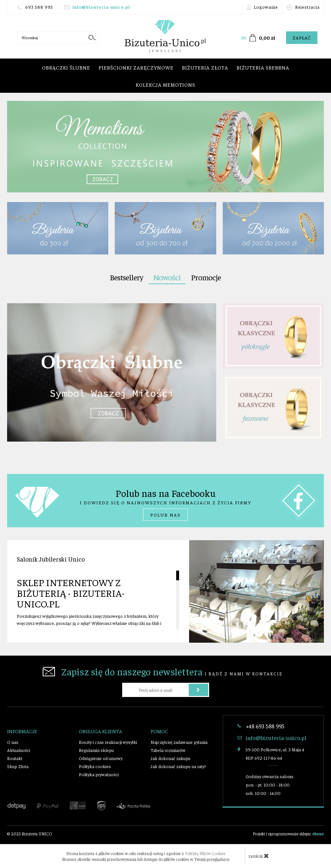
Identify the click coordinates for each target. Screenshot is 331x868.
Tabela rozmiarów (168, 750)
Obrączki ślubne (66, 67)
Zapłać (302, 38)
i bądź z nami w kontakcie (163, 671)
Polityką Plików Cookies (205, 853)
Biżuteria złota (205, 67)
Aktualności (19, 750)
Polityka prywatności (99, 774)
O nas (13, 742)
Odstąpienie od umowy (101, 758)
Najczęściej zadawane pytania (179, 742)
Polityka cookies (95, 766)
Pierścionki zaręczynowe (136, 67)
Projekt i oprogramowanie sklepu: (288, 834)
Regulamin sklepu (96, 750)
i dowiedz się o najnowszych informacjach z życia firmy (165, 504)
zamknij (259, 856)
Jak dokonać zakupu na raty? (178, 766)
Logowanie (262, 7)
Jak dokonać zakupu (171, 758)
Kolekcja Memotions (165, 84)
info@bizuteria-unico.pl (101, 7)
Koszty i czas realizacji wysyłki (108, 742)
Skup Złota (18, 766)
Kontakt (15, 758)
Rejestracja (303, 7)
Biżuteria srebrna (263, 67)
